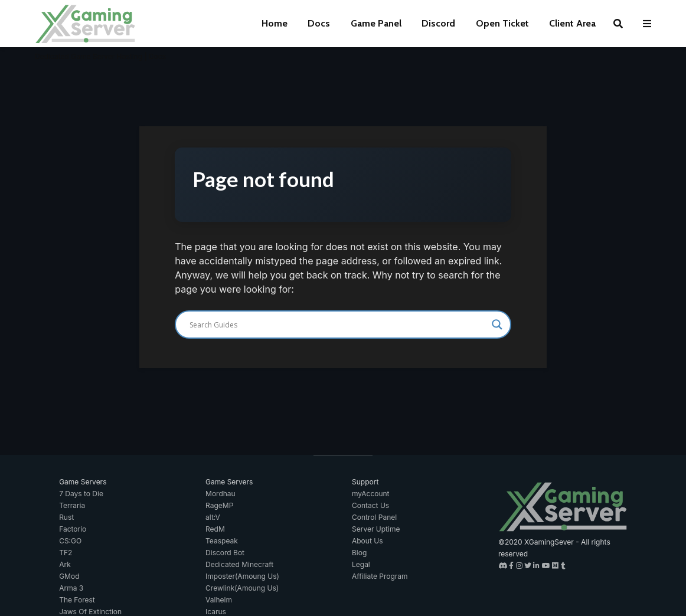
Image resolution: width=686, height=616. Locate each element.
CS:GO (70, 541)
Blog (359, 553)
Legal (361, 564)
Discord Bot (225, 553)
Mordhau (220, 494)
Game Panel (376, 23)
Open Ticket (502, 23)
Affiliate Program (380, 576)
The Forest (77, 600)
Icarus (216, 612)
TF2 (66, 553)
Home (275, 23)
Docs (319, 23)
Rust (66, 517)
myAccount (371, 494)
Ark (65, 564)
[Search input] (338, 325)
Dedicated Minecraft (239, 564)
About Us (367, 541)
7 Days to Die (81, 494)
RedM (215, 529)
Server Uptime (376, 529)
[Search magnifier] (497, 325)
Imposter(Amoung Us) (242, 576)
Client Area (572, 23)
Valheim (219, 600)
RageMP (219, 505)
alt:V (213, 517)
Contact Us (370, 505)
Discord (438, 23)
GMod (69, 576)
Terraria (72, 505)
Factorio (73, 529)
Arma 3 (71, 588)
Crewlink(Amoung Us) (242, 588)
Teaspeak (222, 541)
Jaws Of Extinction (90, 612)
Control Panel (374, 517)
